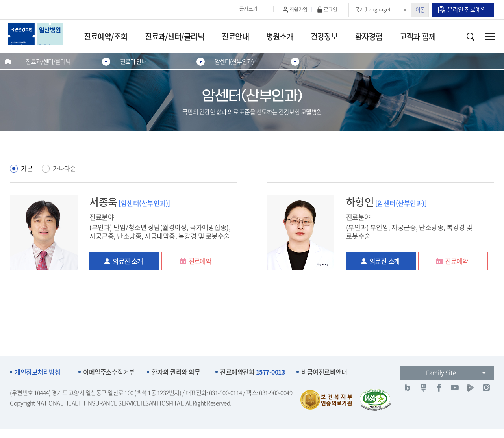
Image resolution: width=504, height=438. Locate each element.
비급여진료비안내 (324, 372)
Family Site (441, 373)
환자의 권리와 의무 (176, 372)
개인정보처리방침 (37, 372)
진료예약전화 (252, 372)
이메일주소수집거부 (109, 372)
